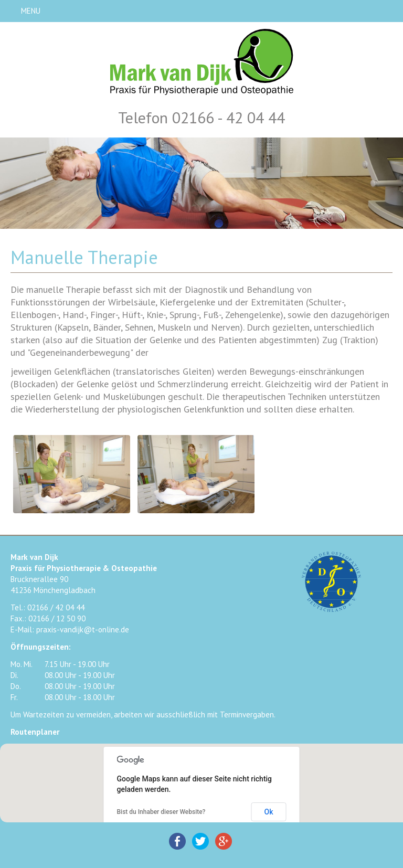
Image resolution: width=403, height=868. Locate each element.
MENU (31, 11)
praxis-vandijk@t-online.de (83, 629)
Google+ (224, 841)
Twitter (200, 841)
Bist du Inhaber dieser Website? (161, 812)
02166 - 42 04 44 (229, 117)
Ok (269, 812)
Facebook (177, 841)
